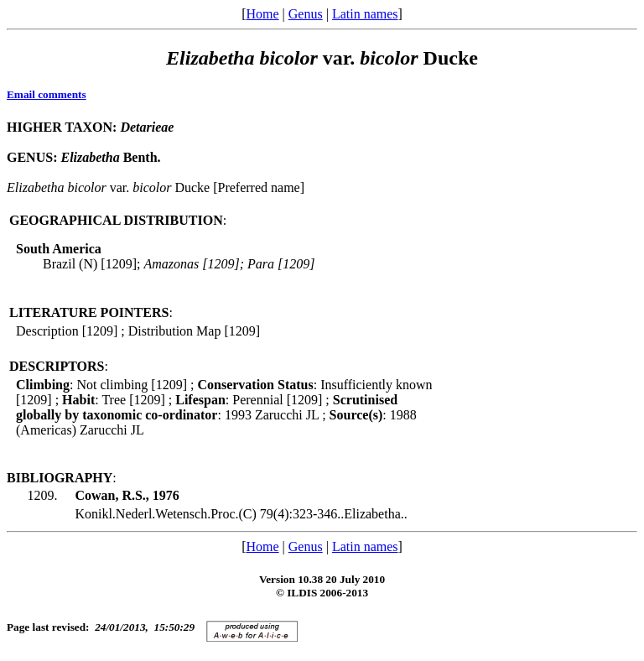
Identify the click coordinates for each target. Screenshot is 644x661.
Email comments (47, 94)
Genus (306, 14)
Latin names (365, 14)
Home (262, 14)
